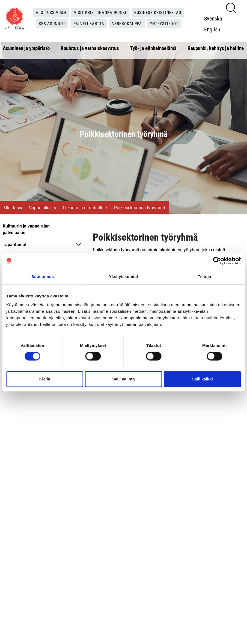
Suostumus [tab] (43, 277)
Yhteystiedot (168, 24)
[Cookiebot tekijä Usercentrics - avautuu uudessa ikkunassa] (217, 261)
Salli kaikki (202, 379)
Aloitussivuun (48, 12)
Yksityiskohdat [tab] (123, 277)
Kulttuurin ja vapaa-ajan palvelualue (26, 229)
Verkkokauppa (129, 24)
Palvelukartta (88, 24)
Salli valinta (123, 379)
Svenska (215, 18)
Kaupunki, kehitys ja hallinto (217, 48)
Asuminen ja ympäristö (26, 48)
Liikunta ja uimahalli (82, 207)
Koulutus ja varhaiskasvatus (90, 48)
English (214, 29)
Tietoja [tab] (204, 277)
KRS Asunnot (49, 24)
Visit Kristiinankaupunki (100, 12)
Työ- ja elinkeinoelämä (153, 48)
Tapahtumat (15, 244)
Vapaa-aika (40, 207)
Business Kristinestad (160, 12)
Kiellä (45, 379)
